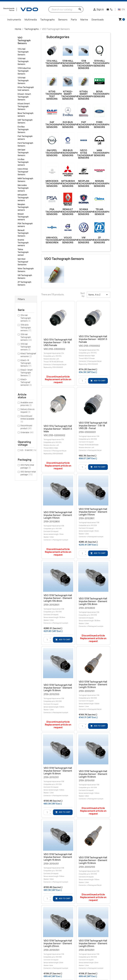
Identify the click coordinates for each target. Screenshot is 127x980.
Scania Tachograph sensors (23, 243)
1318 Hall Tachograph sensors (26, 337)
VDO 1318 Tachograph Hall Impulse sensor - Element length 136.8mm (58, 598)
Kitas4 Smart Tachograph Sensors (24, 106)
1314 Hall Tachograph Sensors (23, 52)
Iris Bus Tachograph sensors (23, 162)
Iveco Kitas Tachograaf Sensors (23, 172)
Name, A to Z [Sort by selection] (98, 295)
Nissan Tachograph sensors (23, 217)
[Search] (66, 9)
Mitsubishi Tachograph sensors (23, 198)
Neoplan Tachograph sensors (23, 207)
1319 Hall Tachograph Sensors (23, 80)
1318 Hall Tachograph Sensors (23, 61)
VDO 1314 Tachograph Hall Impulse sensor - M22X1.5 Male (58, 429)
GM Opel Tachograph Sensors (23, 153)
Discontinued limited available (27, 419)
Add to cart (98, 381)
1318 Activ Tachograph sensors (26, 328)
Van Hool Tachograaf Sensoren (23, 262)
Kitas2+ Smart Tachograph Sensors (24, 97)
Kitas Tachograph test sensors (26, 89)
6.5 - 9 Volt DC (29, 450)
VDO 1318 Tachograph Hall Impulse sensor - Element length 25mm (58, 943)
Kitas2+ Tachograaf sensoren (26, 382)
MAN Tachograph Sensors (25, 180)
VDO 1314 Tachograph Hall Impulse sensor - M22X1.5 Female (93, 339)
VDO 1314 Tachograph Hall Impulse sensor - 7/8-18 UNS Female (58, 342)
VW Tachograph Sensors (25, 277)
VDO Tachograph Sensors (24, 40)
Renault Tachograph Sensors (23, 233)
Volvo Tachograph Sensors (26, 270)
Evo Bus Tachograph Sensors (23, 129)
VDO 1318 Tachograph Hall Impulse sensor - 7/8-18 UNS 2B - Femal (93, 426)
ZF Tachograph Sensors (24, 283)
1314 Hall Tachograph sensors (26, 318)
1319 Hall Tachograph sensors (26, 347)
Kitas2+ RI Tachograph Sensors (26, 363)
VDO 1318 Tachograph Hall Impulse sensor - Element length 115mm (58, 515)
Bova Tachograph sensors (25, 115)
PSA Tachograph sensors (25, 225)
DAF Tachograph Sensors (25, 121)
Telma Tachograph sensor (23, 252)
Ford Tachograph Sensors (25, 144)
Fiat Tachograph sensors (25, 138)
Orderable (27, 432)
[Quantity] (82, 381)
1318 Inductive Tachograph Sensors (24, 71)
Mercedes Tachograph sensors (23, 188)
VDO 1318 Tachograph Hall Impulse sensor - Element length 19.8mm (58, 688)
